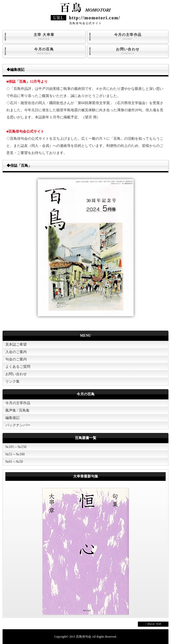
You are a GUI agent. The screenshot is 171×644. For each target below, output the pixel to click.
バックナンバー (18, 425)
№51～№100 (15, 454)
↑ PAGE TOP (153, 624)
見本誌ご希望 (16, 345)
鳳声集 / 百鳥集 (17, 410)
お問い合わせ (128, 51)
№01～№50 (14, 462)
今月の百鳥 (44, 51)
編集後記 (12, 418)
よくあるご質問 (18, 367)
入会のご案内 (16, 352)
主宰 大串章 (44, 37)
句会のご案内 (16, 359)
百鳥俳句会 (84, 637)
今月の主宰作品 (128, 37)
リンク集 (12, 381)
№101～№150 (16, 447)
